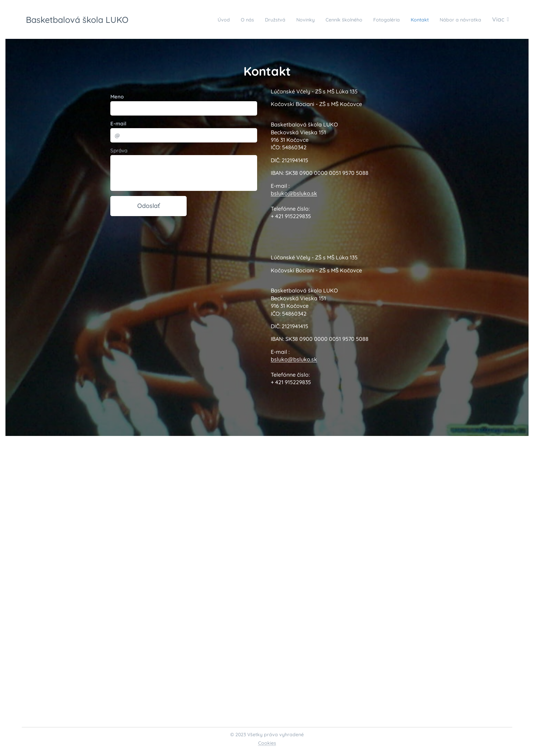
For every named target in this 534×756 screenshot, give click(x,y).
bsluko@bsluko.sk (294, 193)
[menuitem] (186, 19)
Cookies (267, 743)
